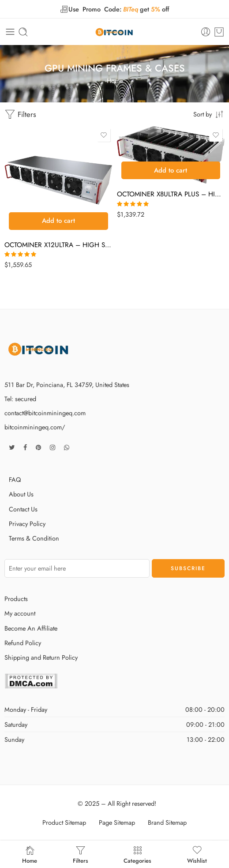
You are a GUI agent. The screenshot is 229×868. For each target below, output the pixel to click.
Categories (137, 854)
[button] (58, 221)
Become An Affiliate (31, 628)
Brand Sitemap (167, 822)
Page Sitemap (117, 822)
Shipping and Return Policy (41, 657)
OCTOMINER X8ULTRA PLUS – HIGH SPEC (171, 194)
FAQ (15, 479)
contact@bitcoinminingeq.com (45, 413)
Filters (20, 115)
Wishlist (197, 854)
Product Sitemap (64, 822)
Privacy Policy (27, 524)
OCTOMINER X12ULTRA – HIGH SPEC (58, 245)
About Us (21, 494)
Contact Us (23, 509)
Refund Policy (23, 643)
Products (16, 599)
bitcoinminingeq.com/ (35, 427)
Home (115, 81)
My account (20, 613)
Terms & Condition (34, 538)
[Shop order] (209, 114)
